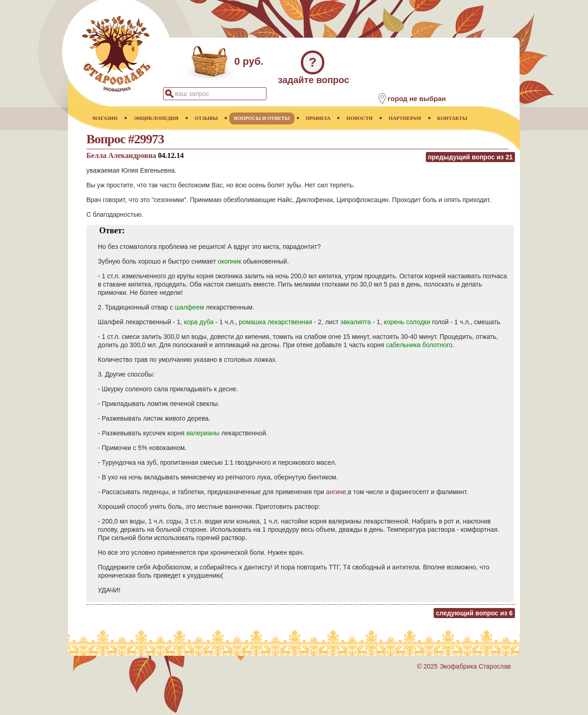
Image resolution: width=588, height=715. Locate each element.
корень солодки (407, 322)
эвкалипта (356, 322)
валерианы (203, 433)
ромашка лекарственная (276, 322)
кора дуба (199, 322)
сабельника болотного (419, 345)
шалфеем (189, 307)
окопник (229, 261)
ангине (336, 492)
